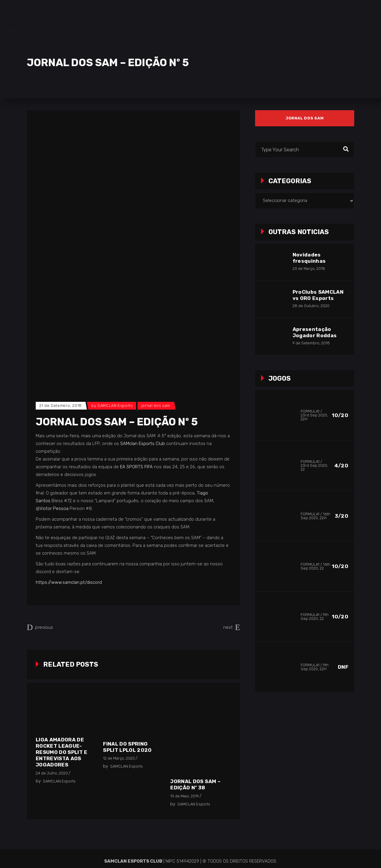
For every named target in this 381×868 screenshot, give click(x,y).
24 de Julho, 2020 (52, 773)
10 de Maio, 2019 (185, 796)
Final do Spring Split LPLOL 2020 (127, 747)
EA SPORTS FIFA (136, 467)
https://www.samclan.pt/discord (69, 582)
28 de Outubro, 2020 (311, 306)
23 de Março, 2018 (309, 269)
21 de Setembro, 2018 (61, 406)
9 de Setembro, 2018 (311, 343)
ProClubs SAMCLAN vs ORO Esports (318, 295)
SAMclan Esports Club (143, 444)
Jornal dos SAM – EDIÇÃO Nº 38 (195, 784)
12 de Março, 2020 (119, 758)
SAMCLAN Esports (115, 406)
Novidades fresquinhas (309, 258)
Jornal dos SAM (156, 406)
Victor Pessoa (54, 508)
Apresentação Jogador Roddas (315, 332)
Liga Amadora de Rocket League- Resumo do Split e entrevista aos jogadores (62, 752)
